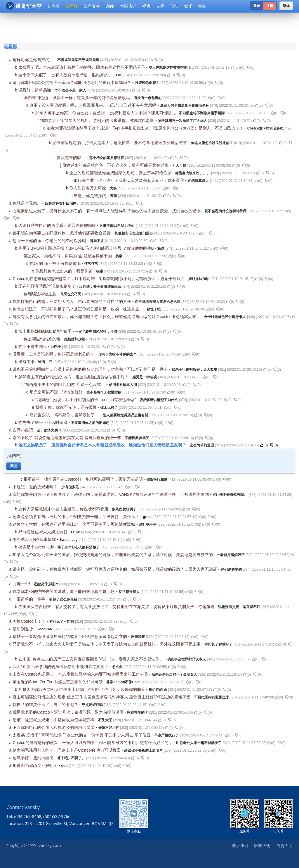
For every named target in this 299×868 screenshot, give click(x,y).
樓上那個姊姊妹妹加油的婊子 (46, 331)
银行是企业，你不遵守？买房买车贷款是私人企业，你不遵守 (129, 180)
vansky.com (50, 845)
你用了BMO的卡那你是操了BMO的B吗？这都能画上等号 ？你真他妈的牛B (87, 248)
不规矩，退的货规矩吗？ (36, 487)
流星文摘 (92, 6)
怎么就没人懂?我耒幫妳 (35, 539)
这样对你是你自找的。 (34, 60)
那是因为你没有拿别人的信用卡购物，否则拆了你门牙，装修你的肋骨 (82, 689)
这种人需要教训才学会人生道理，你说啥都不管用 (64, 509)
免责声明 (284, 845)
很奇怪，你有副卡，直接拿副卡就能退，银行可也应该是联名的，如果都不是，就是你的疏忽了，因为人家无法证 (115, 569)
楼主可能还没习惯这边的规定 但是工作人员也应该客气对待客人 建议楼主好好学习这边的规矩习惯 (102, 697)
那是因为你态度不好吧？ (36, 765)
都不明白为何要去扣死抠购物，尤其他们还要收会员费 (62, 233)
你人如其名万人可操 (88, 188)
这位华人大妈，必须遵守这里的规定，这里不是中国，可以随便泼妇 (74, 524)
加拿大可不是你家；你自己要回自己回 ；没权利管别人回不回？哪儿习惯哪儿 (106, 113)
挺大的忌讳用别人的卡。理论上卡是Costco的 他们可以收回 (67, 750)
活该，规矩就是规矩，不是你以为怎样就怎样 (54, 720)
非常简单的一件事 (29, 599)
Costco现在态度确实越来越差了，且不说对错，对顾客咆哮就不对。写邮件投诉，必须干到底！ (99, 279)
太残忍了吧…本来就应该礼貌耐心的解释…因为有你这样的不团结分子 (82, 67)
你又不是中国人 (33, 346)
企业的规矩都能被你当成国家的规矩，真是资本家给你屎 (121, 173)
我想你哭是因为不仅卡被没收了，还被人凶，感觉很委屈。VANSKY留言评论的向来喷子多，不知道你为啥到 (111, 494)
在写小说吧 (23, 430)
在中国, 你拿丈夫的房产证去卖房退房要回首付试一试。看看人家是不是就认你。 (92, 659)
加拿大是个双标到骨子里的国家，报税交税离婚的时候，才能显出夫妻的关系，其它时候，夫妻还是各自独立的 (113, 555)
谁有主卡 (27, 362)
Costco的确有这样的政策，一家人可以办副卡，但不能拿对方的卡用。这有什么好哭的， (93, 743)
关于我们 (240, 845)
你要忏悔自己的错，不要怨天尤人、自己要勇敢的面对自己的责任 (72, 301)
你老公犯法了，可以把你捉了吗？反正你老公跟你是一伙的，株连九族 (77, 309)
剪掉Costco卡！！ (30, 621)
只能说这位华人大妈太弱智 (44, 532)
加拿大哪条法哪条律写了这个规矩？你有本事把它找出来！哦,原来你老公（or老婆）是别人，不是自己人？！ (146, 128)
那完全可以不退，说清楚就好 (57, 392)
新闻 (110, 6)
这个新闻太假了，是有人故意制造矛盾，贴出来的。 (66, 75)
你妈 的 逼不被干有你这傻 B (56, 263)
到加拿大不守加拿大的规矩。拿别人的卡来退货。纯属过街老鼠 (98, 120)
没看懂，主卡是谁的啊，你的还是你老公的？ (54, 354)
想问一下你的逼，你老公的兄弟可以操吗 (50, 241)
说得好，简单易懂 (35, 90)
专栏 (160, 6)
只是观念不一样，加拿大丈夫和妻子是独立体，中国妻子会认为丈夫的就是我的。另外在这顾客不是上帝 (107, 644)
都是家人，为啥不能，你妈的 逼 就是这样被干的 (68, 256)
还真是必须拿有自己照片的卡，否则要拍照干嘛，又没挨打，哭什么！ (77, 517)
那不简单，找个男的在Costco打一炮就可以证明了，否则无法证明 (84, 479)
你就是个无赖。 (27, 203)
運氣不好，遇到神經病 (34, 758)
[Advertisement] (151, 27)
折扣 (202, 6)
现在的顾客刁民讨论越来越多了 (48, 286)
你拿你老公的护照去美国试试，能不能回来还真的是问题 (64, 591)
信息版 (54, 6)
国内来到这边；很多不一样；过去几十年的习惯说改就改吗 (77, 98)
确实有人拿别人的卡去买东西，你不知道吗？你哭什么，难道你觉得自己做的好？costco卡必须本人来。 (107, 317)
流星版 (72, 6)
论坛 (174, 6)
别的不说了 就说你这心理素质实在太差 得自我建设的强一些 (67, 438)
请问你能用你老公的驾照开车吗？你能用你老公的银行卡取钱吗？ (72, 82)
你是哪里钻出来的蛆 (43, 339)
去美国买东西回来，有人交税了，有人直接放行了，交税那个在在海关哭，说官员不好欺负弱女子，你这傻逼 (117, 607)
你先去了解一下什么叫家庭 (44, 422)
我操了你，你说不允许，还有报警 (67, 407)
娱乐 (188, 6)
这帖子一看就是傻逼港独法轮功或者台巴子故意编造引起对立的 (70, 636)
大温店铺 (128, 6)
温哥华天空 (24, 6)
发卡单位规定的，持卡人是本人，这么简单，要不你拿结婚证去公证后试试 (120, 143)
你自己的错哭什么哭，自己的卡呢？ (46, 705)
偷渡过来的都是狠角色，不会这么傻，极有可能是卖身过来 (116, 165)
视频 (146, 6)
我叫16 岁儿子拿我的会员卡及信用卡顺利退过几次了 (61, 667)
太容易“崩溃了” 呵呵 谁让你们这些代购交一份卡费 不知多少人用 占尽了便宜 (82, 735)
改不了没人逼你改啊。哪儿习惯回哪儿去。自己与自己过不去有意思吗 (93, 105)
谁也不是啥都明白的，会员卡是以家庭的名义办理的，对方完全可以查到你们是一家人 (91, 369)
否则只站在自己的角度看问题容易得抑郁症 (58, 225)
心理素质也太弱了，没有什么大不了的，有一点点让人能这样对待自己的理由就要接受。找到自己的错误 (107, 211)
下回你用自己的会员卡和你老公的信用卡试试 (54, 727)
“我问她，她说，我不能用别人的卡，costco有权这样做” (86, 400)
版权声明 (262, 845)
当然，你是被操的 (91, 196)
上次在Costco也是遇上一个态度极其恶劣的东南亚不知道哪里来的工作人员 (81, 674)
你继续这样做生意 (41, 294)
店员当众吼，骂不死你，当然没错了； (65, 415)
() (149, 60)
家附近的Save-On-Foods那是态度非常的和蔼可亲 (58, 682)
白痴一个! (22, 584)
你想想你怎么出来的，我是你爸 (65, 271)
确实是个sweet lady (37, 547)
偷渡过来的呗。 (72, 158)
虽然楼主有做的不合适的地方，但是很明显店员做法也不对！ (74, 377)
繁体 (286, 6)
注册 (270, 6)
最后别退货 (23, 629)
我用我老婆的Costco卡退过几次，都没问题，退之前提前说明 (68, 712)
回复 (14, 466)
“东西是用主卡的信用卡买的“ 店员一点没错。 (65, 384)
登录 (257, 6)
